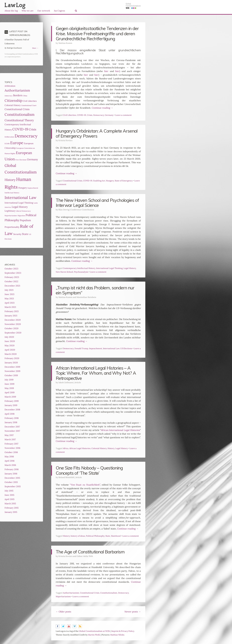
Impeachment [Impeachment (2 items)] (33, 188)
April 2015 (10, 499)
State (108, 536)
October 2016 (11, 452)
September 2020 (13, 333)
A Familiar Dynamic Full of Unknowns (17, 42)
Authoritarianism (71, 593)
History (111, 448)
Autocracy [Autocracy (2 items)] (9, 96)
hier (106, 71)
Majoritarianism (63, 596)
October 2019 (11, 375)
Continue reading (102, 108)
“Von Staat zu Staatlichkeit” (85, 485)
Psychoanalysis (81, 272)
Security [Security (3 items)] (17, 234)
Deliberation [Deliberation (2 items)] (9, 137)
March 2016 (10, 465)
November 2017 (12, 431)
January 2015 (11, 512)
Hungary (110, 181)
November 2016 (12, 448)
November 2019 (12, 371)
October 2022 (11, 281)
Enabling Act (99, 181)
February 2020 (12, 358)
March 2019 (10, 397)
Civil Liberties (69, 115)
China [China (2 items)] (25, 96)
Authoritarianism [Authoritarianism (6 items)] (17, 90)
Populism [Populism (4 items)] (25, 220)
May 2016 (9, 457)
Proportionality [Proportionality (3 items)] (12, 227)
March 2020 (11, 354)
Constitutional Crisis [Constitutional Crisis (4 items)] (17, 109)
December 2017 (12, 427)
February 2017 (11, 444)
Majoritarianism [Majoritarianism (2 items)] (11, 216)
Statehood (116, 536)
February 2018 (12, 418)
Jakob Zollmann (66, 382)
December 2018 (12, 410)
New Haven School (64, 272)
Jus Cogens (59, 11)
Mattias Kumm (65, 43)
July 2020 (9, 337)
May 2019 (9, 388)
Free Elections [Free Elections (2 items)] (21, 160)
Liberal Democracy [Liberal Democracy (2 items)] (23, 211)
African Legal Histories (80, 448)
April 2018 (10, 414)
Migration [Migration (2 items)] (21, 216)
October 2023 (11, 269)
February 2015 (12, 508)
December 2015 (12, 478)
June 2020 (10, 341)
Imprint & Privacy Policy (123, 631)
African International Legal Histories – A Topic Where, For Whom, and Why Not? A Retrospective (96, 373)
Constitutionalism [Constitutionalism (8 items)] (19, 114)
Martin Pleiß (94, 635)
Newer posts (133, 612)
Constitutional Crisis (73, 181)
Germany (109, 115)
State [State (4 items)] (25, 234)
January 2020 (11, 363)
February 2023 (12, 277)
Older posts (63, 612)
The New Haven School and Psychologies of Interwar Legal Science (97, 203)
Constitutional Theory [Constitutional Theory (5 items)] (19, 120)
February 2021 (12, 311)
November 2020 (13, 324)
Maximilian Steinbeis (86, 297)
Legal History (130, 268)
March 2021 (10, 307)
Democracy (99, 115)
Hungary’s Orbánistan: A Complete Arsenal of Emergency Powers (97, 133)
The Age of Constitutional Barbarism (90, 552)
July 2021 (9, 290)
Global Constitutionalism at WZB (94, 631)
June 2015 (9, 495)
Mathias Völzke (117, 635)
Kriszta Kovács (65, 140)
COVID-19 (81, 115)
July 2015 (9, 491)
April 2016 (10, 461)
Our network (44, 11)
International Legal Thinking (109, 268)
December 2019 (12, 367)
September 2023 (13, 273)
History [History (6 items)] (10, 180)
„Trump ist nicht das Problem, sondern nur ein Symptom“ (95, 290)
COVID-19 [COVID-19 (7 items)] (20, 129)
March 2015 (10, 504)
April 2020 (10, 350)
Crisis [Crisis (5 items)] (33, 129)
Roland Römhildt (66, 477)
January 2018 (11, 422)
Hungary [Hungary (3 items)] (23, 188)
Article (78, 382)
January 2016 (11, 474)
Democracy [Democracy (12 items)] (26, 136)
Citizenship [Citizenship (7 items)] (13, 101)
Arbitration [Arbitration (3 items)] (10, 86)
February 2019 (12, 401)
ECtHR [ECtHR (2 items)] (7, 144)
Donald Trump (81, 348)
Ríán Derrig (64, 210)
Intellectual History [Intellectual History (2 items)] (12, 193)
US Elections (126, 348)
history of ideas (78, 536)
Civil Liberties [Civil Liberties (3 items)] (30, 101)
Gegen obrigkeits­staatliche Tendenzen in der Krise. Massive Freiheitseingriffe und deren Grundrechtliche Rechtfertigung (97, 33)
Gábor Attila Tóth (85, 556)
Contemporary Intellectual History (79, 268)
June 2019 (9, 384)
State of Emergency (124, 181)
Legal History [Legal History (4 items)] (20, 207)
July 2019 (9, 380)
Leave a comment (123, 115)
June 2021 (9, 294)
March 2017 (10, 439)
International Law (111, 348)
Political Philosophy (95, 536)
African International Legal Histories (120, 430)
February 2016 (12, 469)
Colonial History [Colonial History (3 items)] (13, 105)
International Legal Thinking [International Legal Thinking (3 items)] (19, 203)
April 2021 (10, 303)
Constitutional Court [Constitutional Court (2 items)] (29, 105)
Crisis (90, 115)
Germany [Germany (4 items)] (32, 159)
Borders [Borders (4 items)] (18, 95)
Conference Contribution (82, 210)
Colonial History (99, 448)
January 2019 (11, 405)
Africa (66, 448)
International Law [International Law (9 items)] (20, 198)
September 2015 (13, 486)
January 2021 (11, 316)
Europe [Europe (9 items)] (17, 143)
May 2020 (10, 345)
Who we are (28, 11)
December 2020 (13, 320)
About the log (11, 11)
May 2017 (9, 435)
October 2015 (11, 482)
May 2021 (9, 299)
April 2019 (10, 392)
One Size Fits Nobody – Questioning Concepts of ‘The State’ (89, 470)
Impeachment (96, 348)
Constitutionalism (109, 593)
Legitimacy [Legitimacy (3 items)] (10, 211)
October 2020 (12, 328)
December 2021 (12, 286)
